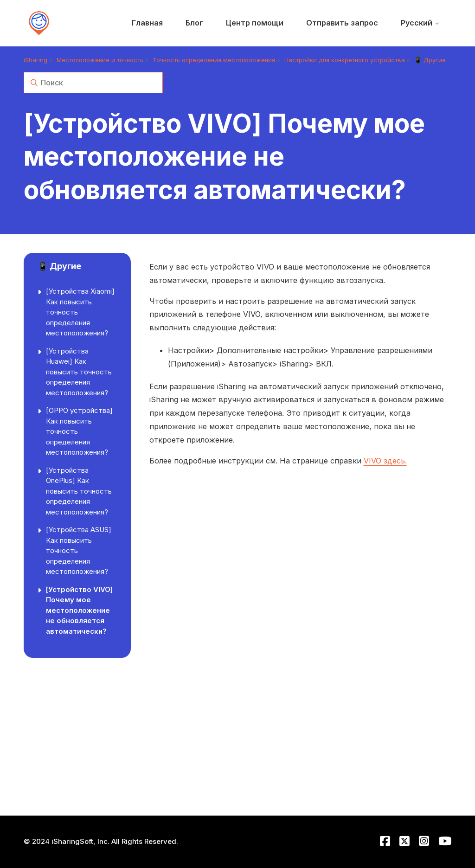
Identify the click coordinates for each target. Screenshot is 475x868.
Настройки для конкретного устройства (345, 60)
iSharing (35, 60)
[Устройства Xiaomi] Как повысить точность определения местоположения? (80, 312)
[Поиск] (93, 83)
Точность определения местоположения (214, 60)
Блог (194, 23)
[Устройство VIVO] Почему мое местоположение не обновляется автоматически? (79, 610)
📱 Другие (430, 60)
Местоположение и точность (100, 60)
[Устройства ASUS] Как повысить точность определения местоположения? (79, 550)
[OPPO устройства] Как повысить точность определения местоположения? (79, 431)
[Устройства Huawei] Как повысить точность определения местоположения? (79, 372)
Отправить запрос (342, 23)
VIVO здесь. (385, 461)
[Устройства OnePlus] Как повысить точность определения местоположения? (79, 491)
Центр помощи (255, 23)
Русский (420, 23)
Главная (147, 23)
